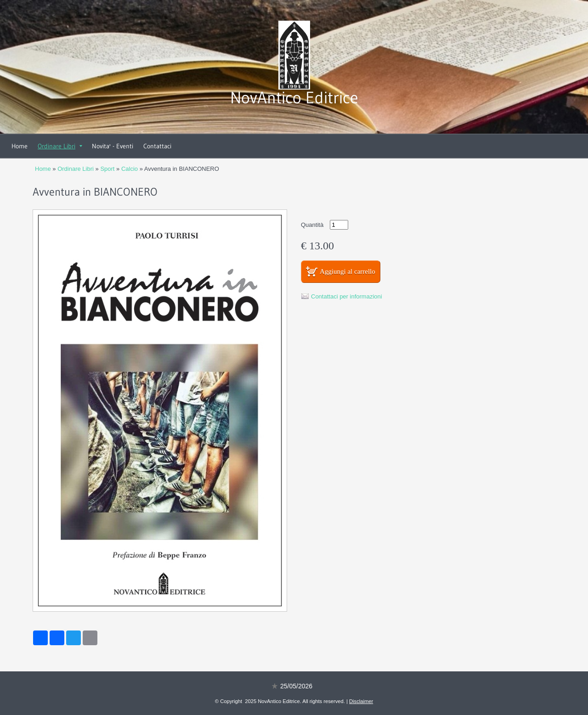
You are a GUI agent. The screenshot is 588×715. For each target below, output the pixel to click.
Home (20, 146)
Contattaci (157, 146)
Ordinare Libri (60, 146)
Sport (107, 169)
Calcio (130, 169)
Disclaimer (361, 701)
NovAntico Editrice (294, 98)
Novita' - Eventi (113, 146)
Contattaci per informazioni (347, 296)
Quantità (312, 225)
